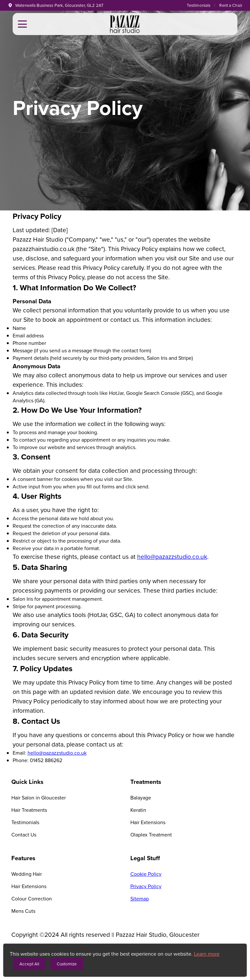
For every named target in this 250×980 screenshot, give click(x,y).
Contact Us (24, 835)
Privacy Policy (146, 886)
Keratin (138, 810)
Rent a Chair (231, 5)
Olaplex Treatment (151, 835)
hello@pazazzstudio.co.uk (172, 557)
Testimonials (199, 5)
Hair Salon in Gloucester (39, 798)
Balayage (141, 798)
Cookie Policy (146, 874)
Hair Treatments (29, 810)
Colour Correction (32, 899)
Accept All (29, 964)
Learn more (207, 954)
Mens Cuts (23, 911)
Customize (67, 964)
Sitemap (140, 899)
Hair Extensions (148, 822)
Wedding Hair (27, 874)
